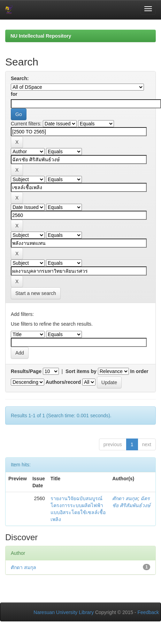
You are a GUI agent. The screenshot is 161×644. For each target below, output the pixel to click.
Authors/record (63, 382)
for (14, 94)
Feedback (148, 612)
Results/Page (26, 371)
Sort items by (81, 371)
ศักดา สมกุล (125, 498)
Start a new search (36, 293)
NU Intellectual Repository (41, 36)
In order (139, 371)
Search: (20, 78)
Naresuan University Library (64, 612)
